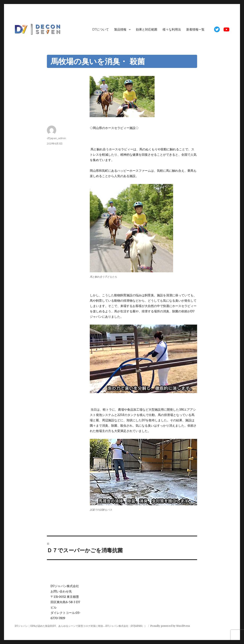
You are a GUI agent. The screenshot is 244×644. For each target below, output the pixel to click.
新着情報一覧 (195, 29)
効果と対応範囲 (147, 29)
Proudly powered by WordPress (170, 626)
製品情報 (120, 29)
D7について (101, 29)
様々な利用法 (172, 29)
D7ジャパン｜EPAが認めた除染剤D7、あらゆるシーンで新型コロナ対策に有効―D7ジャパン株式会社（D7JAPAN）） (81, 626)
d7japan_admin (56, 138)
